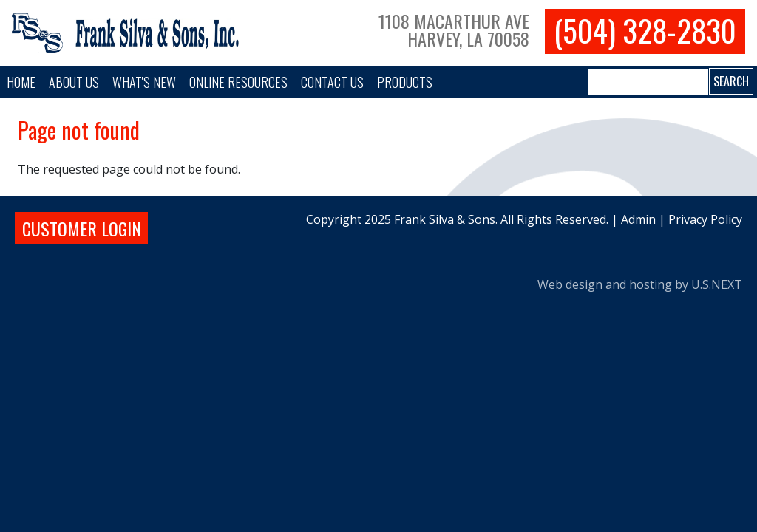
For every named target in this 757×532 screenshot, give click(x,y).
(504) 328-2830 (645, 31)
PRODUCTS (405, 82)
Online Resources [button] (238, 82)
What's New (144, 82)
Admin (638, 219)
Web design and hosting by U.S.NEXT (640, 284)
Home (21, 82)
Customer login (82, 228)
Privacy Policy (705, 219)
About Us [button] (74, 82)
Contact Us (332, 82)
